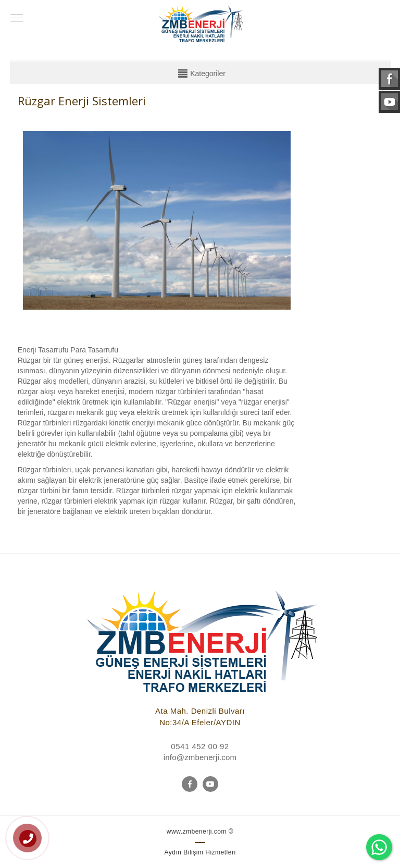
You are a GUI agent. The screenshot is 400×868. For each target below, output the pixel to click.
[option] (157, 222)
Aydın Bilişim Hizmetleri (200, 852)
